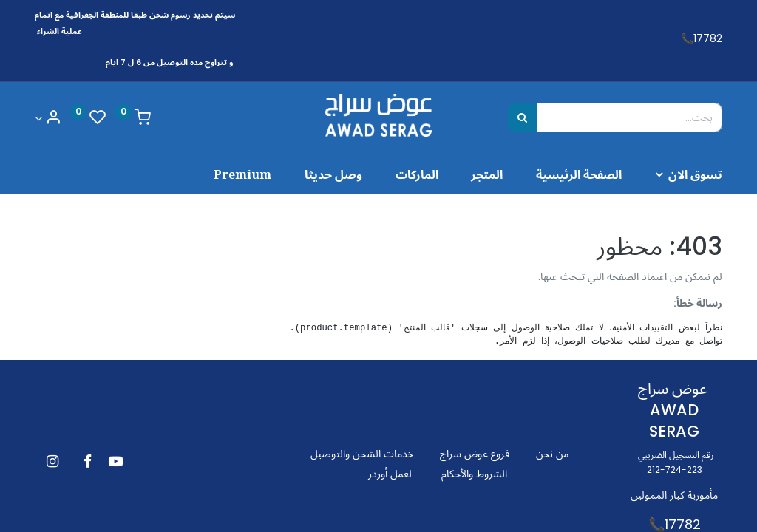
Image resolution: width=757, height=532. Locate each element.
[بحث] (522, 117)
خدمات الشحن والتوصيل (362, 454)
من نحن (552, 454)
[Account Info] (48, 119)
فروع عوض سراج (475, 454)
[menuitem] (562, 174)
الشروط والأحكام (474, 474)
